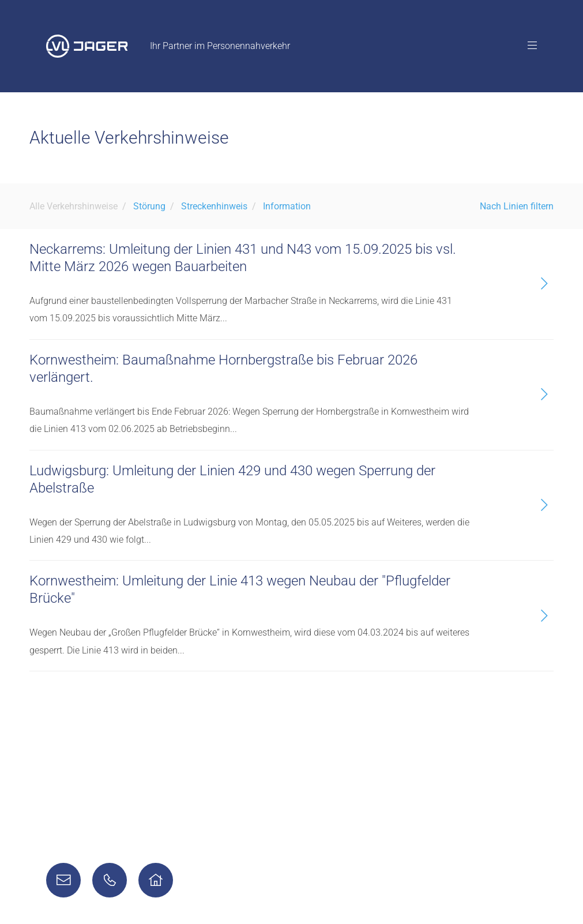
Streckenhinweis (214, 206)
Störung (149, 206)
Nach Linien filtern (517, 206)
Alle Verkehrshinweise (74, 206)
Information (287, 206)
